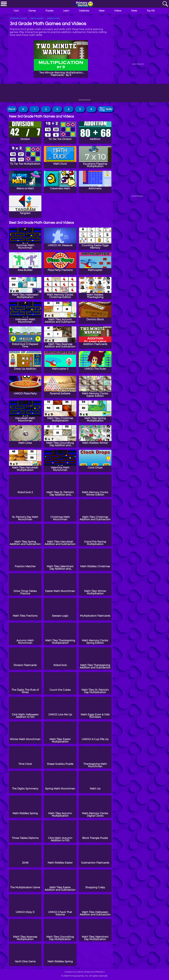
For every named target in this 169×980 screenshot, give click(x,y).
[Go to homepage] (84, 4)
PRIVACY (100, 972)
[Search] (165, 4)
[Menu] (4, 4)
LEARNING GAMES (18, 18)
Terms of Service (86, 972)
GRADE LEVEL (54, 18)
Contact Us (70, 972)
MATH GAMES (37, 18)
